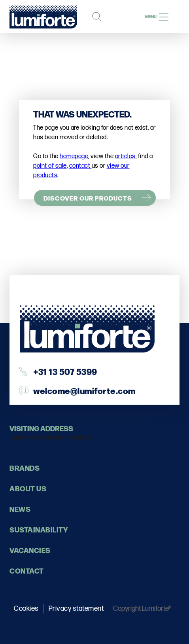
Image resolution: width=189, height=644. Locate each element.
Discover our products (88, 198)
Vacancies (30, 550)
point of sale (50, 166)
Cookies (26, 609)
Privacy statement (76, 609)
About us (28, 488)
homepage (74, 156)
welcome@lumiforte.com (84, 390)
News (20, 509)
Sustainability (39, 529)
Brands (25, 468)
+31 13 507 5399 (65, 371)
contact (80, 166)
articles (125, 156)
